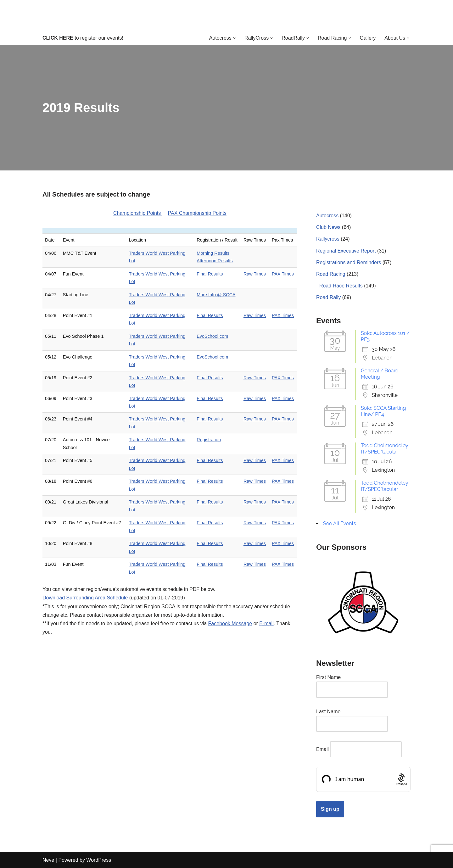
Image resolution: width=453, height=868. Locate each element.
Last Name (328, 712)
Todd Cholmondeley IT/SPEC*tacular (384, 449)
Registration (209, 440)
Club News (328, 227)
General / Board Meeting (380, 374)
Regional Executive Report (346, 251)
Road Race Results (341, 286)
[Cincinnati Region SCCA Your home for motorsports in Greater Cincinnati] (227, 16)
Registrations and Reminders (349, 262)
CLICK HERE (58, 38)
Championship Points (138, 213)
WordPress (99, 860)
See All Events (340, 523)
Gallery (368, 38)
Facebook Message (230, 623)
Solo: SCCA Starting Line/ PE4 (383, 411)
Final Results (210, 274)
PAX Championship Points (197, 213)
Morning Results (213, 253)
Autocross (327, 216)
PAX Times (283, 274)
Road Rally (328, 297)
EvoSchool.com (212, 336)
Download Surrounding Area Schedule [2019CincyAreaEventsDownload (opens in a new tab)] (85, 598)
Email (322, 749)
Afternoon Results (215, 261)
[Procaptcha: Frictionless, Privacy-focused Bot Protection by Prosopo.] (401, 779)
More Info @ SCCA (216, 295)
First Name (328, 677)
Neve (48, 860)
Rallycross (328, 239)
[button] (234, 38)
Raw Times (255, 274)
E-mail (266, 623)
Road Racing (331, 274)
